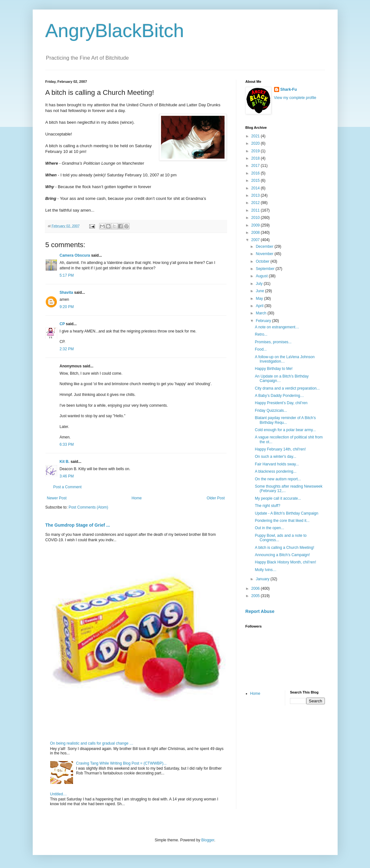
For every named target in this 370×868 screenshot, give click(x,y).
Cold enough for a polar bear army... (285, 430)
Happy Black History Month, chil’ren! (285, 562)
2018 (256, 158)
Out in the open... (269, 528)
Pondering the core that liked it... (282, 521)
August (262, 276)
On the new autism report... (278, 479)
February (264, 321)
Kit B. (65, 462)
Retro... (261, 334)
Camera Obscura (75, 255)
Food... (261, 349)
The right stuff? (267, 506)
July (260, 284)
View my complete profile (295, 98)
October (263, 261)
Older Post (216, 498)
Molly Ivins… (266, 570)
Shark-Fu (289, 89)
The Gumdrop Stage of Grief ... (78, 525)
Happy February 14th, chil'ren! (280, 449)
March (262, 313)
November (265, 254)
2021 (256, 136)
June (260, 291)
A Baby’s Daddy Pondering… (279, 396)
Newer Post (57, 498)
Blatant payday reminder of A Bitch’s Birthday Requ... (285, 420)
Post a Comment (67, 487)
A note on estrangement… (277, 327)
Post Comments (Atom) (88, 507)
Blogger (208, 840)
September (266, 269)
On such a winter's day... (275, 457)
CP (62, 324)
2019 (256, 151)
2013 (256, 195)
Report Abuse (260, 611)
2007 (256, 240)
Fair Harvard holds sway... (277, 464)
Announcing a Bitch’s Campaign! (282, 555)
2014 (256, 188)
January (263, 579)
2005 (256, 596)
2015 (256, 181)
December (265, 247)
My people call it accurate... (278, 498)
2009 (256, 225)
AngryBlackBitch (115, 31)
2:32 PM (67, 349)
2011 (256, 210)
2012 (256, 203)
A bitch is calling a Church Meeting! (284, 548)
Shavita (67, 293)
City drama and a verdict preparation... (287, 388)
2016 (256, 173)
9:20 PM (67, 307)
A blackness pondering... (276, 471)
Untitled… (59, 794)
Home (137, 498)
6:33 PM (67, 444)
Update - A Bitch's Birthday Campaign (286, 513)
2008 (256, 233)
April (260, 306)
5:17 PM (67, 275)
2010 (256, 218)
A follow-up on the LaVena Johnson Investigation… (285, 359)
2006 (256, 589)
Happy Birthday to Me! (274, 369)
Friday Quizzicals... (271, 411)
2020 (256, 143)
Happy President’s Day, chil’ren (281, 403)
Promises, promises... (273, 342)
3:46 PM (67, 476)
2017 (256, 166)
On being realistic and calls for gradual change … (92, 743)
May (260, 299)
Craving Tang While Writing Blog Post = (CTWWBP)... (121, 763)
